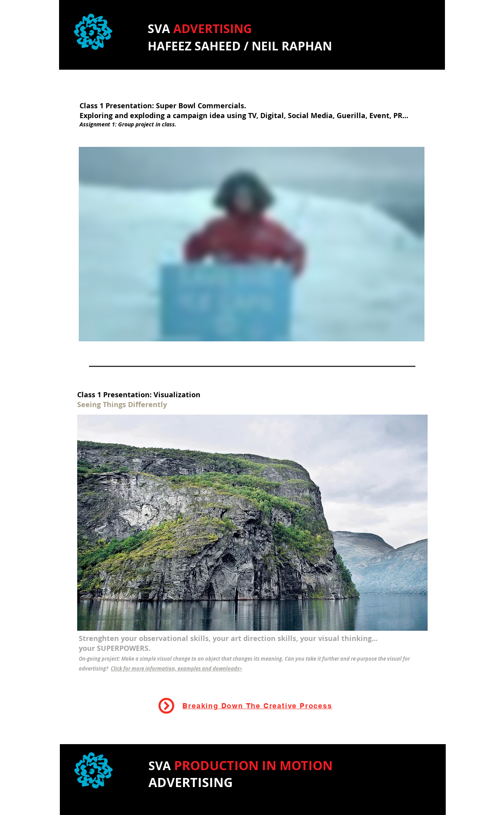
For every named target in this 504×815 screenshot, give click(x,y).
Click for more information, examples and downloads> (176, 669)
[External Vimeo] (252, 244)
